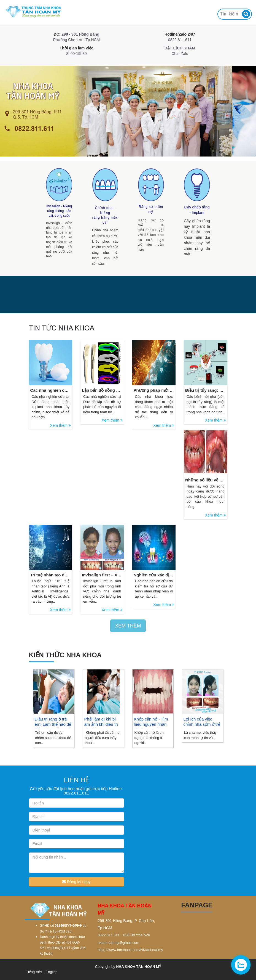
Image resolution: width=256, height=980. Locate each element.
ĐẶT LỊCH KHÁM (180, 48)
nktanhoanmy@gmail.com (118, 943)
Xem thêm (60, 425)
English (51, 972)
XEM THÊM (128, 626)
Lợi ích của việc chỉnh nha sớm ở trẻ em (202, 724)
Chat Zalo (180, 54)
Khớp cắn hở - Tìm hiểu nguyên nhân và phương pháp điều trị (151, 727)
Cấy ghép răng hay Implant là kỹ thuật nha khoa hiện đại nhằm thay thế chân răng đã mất (196, 237)
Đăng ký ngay (76, 882)
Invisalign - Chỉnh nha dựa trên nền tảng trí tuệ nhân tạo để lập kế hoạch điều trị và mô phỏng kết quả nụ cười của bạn (60, 240)
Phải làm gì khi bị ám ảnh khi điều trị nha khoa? (101, 724)
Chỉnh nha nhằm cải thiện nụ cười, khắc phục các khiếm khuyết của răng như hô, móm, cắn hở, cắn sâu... (105, 246)
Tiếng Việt (34, 972)
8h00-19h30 (76, 54)
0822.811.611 (180, 40)
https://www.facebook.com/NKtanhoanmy (130, 950)
